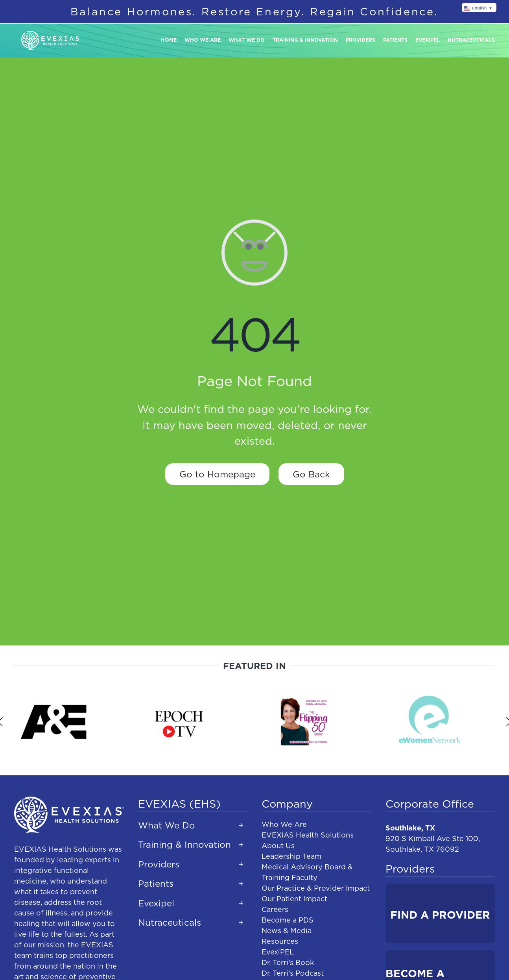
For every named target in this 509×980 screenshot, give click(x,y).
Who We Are (284, 824)
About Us (278, 846)
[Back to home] (51, 41)
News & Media (287, 931)
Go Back (311, 474)
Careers (275, 909)
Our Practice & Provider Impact (316, 888)
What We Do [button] (247, 40)
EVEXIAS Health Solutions (308, 835)
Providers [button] (361, 40)
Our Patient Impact (294, 899)
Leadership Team (291, 856)
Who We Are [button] (203, 40)
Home (169, 40)
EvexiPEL (278, 952)
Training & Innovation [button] (305, 40)
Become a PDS (288, 920)
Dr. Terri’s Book (288, 962)
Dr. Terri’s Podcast (293, 973)
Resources (280, 941)
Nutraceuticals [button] (471, 40)
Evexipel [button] (428, 40)
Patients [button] (395, 40)
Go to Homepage (217, 474)
